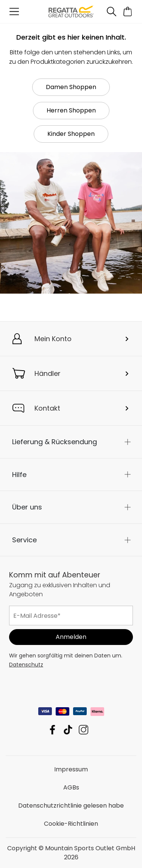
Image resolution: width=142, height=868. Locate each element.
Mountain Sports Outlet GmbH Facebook (52, 730)
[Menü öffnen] (14, 12)
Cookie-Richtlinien (71, 824)
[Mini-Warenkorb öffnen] (128, 12)
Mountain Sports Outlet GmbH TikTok (68, 730)
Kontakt (47, 408)
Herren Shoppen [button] (71, 110)
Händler (48, 373)
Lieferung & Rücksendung (55, 442)
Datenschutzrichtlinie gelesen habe (71, 806)
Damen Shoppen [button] (71, 87)
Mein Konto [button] (53, 339)
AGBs (71, 787)
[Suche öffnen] (111, 12)
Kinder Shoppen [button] (71, 134)
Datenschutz (26, 665)
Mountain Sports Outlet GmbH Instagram (83, 730)
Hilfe (19, 475)
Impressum (71, 769)
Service (24, 540)
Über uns (27, 507)
